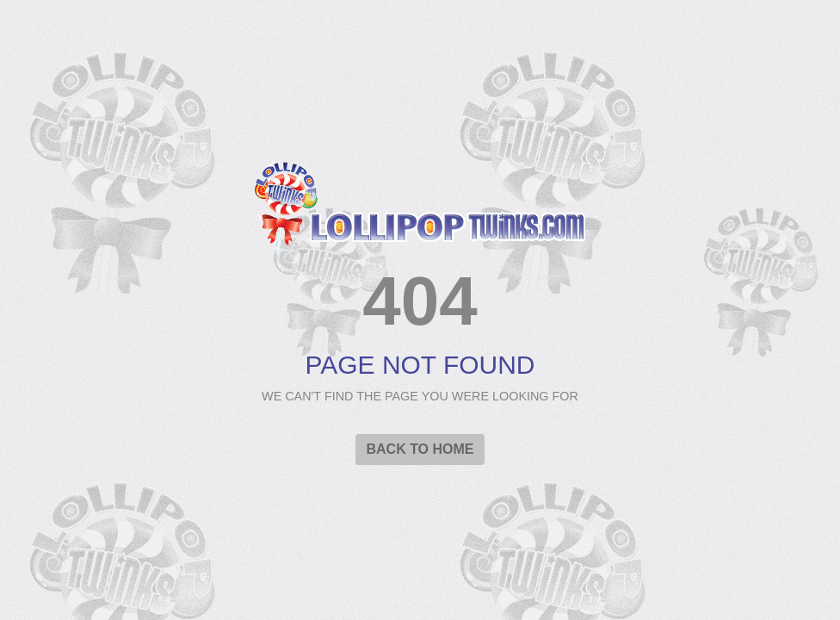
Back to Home (420, 449)
